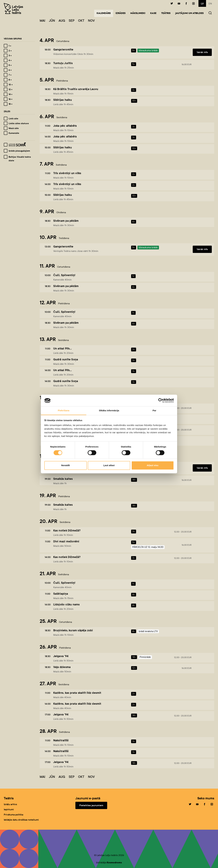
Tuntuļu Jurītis (63, 63)
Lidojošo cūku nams (67, 604)
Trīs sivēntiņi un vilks (67, 173)
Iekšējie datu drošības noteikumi (21, 820)
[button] (210, 13)
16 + (10, 99)
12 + (10, 89)
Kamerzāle (14, 133)
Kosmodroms (114, 862)
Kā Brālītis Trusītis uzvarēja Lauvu (76, 89)
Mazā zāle (14, 128)
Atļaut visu (153, 465)
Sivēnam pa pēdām (66, 221)
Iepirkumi (9, 809)
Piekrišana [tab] (64, 410)
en (210, 4)
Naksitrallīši (61, 740)
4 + (10, 60)
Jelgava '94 (61, 656)
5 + (10, 65)
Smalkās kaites (63, 479)
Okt (81, 21)
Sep (72, 21)
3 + (10, 55)
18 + (10, 104)
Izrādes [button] (121, 13)
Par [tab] (154, 410)
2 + (10, 51)
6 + (10, 70)
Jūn (52, 21)
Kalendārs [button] (105, 13)
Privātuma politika (13, 815)
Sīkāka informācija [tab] (109, 410)
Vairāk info (202, 52)
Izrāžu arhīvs (10, 804)
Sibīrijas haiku (63, 100)
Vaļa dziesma (62, 667)
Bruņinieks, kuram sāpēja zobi (73, 630)
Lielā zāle (13, 119)
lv (202, 4)
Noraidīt (65, 465)
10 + (11, 85)
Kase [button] (153, 13)
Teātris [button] (166, 13)
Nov (91, 21)
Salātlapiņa (61, 594)
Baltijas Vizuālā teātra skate (20, 159)
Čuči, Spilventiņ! (64, 275)
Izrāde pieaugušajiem (19, 151)
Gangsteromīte (63, 49)
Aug (62, 21)
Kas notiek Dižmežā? (67, 530)
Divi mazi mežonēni (66, 541)
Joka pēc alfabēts (65, 126)
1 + (10, 46)
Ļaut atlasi (109, 465)
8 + (10, 80)
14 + (10, 94)
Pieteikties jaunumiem (91, 805)
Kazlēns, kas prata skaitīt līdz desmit (77, 693)
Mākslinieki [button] (138, 13)
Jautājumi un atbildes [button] (189, 13)
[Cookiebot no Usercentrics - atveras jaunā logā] (161, 401)
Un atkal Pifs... (62, 348)
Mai (42, 21)
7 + (10, 75)
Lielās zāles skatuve (19, 123)
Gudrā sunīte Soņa (66, 359)
